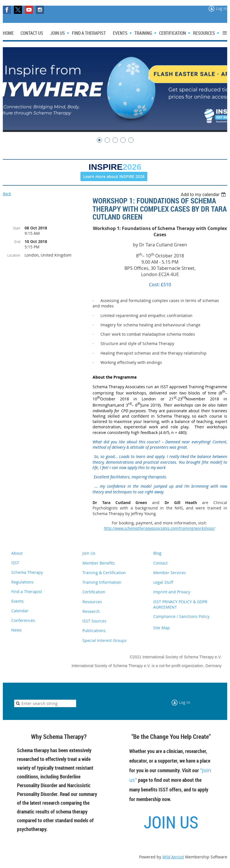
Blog (157, 553)
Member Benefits (99, 563)
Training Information (102, 582)
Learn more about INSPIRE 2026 (114, 176)
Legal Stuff (163, 582)
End (17, 242)
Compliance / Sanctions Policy (181, 616)
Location (14, 255)
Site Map (162, 628)
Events (17, 601)
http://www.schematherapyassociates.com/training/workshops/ (159, 528)
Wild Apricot (173, 857)
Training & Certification (104, 573)
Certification (94, 592)
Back (7, 194)
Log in (222, 8)
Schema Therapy (27, 572)
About (17, 553)
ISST (15, 563)
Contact (160, 563)
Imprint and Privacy (172, 592)
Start (17, 228)
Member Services (170, 573)
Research (91, 611)
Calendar (20, 611)
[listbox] (204, 195)
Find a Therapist (27, 592)
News (17, 630)
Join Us (89, 553)
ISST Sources (94, 621)
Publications (94, 631)
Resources (92, 602)
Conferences (23, 620)
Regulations (22, 582)
